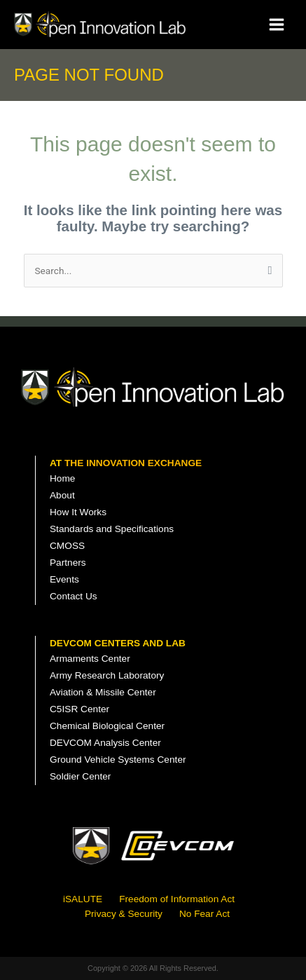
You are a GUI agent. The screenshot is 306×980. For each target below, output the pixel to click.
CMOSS (67, 546)
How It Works (78, 512)
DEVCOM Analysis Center (105, 743)
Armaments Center (90, 659)
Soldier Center (80, 776)
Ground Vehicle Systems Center (118, 760)
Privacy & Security (124, 914)
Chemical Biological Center (107, 726)
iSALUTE (83, 899)
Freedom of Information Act (177, 899)
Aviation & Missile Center (103, 692)
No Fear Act (204, 914)
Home (62, 478)
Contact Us (74, 596)
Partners (68, 563)
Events (64, 579)
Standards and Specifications (112, 529)
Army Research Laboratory (107, 675)
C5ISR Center (79, 709)
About (62, 495)
